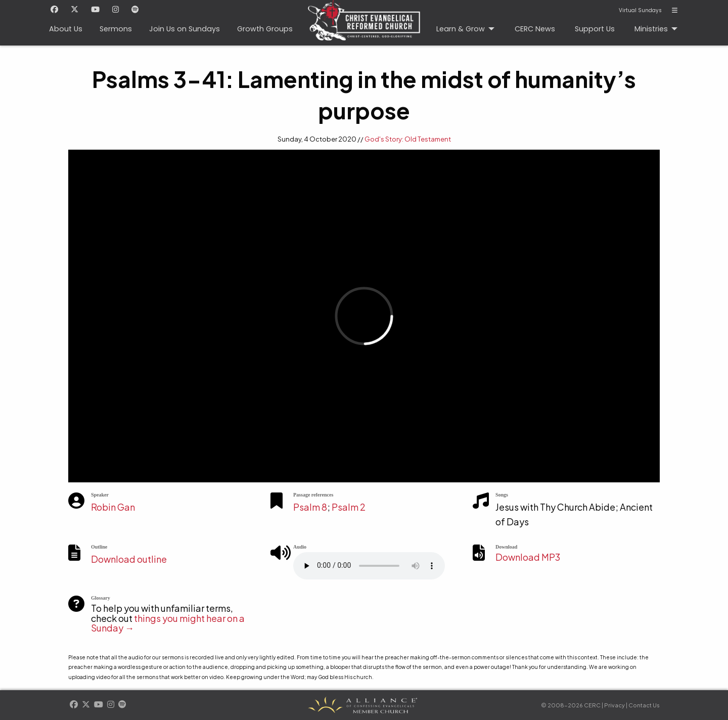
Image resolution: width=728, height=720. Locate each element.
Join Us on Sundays (185, 29)
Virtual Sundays (640, 11)
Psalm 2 (349, 507)
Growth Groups (265, 29)
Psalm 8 (310, 507)
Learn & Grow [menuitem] (461, 29)
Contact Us (644, 705)
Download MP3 (528, 557)
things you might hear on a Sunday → (168, 623)
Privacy (615, 705)
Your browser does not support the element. (369, 566)
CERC (361, 16)
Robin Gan (113, 507)
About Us (66, 29)
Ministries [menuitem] (651, 29)
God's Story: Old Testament (408, 139)
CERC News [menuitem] (535, 29)
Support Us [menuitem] (595, 29)
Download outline (129, 559)
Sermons (116, 29)
